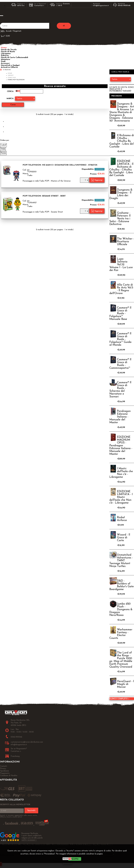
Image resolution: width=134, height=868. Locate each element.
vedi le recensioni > (29, 840)
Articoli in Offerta (9, 67)
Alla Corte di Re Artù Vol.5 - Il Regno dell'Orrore (121, 289)
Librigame (6, 54)
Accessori (5, 63)
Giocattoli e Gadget (10, 65)
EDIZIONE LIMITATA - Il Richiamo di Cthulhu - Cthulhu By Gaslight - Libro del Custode (121, 168)
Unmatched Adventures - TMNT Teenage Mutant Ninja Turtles (121, 561)
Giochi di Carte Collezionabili (14, 58)
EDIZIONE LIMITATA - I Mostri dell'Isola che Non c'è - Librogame (121, 497)
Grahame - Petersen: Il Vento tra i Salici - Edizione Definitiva (120, 219)
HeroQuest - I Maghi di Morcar (125, 684)
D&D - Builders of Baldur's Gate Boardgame (122, 585)
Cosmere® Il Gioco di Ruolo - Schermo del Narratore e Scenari (120, 390)
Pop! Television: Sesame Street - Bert (44, 196)
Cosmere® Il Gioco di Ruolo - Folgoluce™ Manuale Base (120, 314)
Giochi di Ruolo (8, 52)
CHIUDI (68, 863)
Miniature (5, 59)
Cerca (10, 91)
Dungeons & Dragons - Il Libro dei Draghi (121, 194)
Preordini (117, 96)
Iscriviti (31, 810)
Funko (30, 176)
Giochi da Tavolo (9, 50)
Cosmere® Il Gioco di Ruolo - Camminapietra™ (120, 364)
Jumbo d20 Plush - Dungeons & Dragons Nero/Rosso (121, 610)
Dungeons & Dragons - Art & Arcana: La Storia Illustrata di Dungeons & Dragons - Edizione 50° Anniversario (122, 112)
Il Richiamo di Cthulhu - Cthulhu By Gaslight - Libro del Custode (122, 141)
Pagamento (5, 773)
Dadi (3, 61)
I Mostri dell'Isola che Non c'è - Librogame (121, 473)
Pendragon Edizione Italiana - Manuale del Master (120, 417)
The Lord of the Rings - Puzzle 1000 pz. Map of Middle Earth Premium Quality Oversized (121, 660)
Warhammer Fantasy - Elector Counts (121, 634)
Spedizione (5, 771)
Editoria (5, 56)
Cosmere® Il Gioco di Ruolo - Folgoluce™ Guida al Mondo (120, 339)
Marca (10, 99)
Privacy (109, 854)
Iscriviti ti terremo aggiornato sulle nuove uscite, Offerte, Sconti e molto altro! (19, 816)
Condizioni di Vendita (9, 776)
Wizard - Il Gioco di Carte (124, 538)
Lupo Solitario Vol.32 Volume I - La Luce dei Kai (121, 265)
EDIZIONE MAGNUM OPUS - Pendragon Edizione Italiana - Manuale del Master (121, 446)
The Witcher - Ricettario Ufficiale (126, 242)
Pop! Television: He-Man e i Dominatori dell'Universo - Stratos (60, 165)
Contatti (4, 766)
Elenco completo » (119, 699)
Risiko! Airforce (122, 519)
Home (4, 48)
